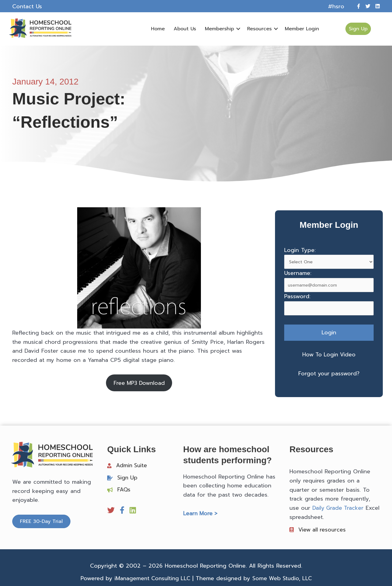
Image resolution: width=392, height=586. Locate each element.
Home (157, 29)
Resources (259, 29)
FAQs (124, 490)
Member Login (301, 29)
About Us (184, 29)
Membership (219, 29)
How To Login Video (329, 355)
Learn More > (201, 514)
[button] (238, 29)
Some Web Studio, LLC (284, 580)
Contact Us (27, 6)
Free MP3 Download (139, 383)
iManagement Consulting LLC (151, 580)
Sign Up (128, 478)
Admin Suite (132, 466)
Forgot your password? (329, 373)
